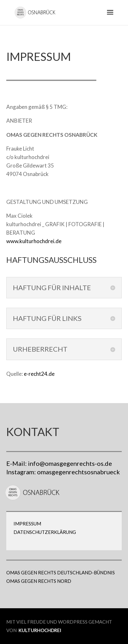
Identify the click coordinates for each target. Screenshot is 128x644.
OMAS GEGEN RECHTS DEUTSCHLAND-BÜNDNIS (61, 572)
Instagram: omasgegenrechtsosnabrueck (63, 472)
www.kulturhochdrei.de (34, 241)
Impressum (27, 524)
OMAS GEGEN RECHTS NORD (39, 581)
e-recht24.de (39, 374)
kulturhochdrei (40, 630)
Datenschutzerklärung (45, 532)
